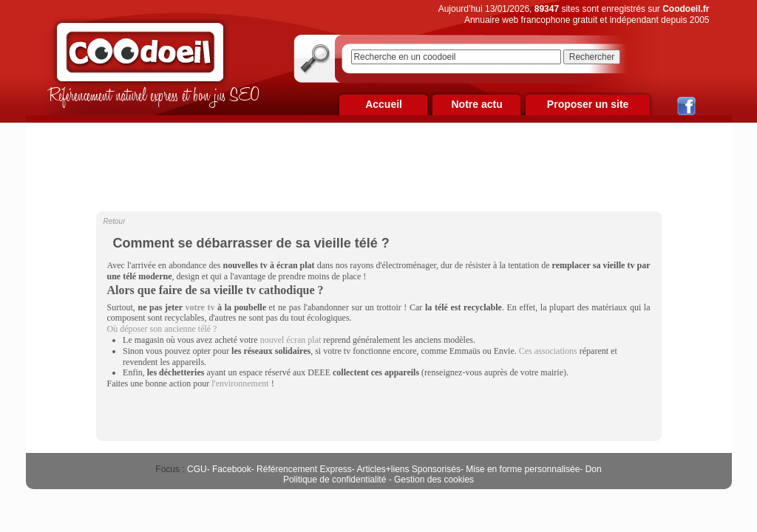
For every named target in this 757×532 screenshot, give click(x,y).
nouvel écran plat (291, 340)
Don (594, 469)
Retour (115, 221)
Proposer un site (588, 104)
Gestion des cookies (434, 480)
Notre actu (476, 104)
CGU (197, 469)
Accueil (384, 104)
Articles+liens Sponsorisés (408, 469)
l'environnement (240, 383)
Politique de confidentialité (335, 480)
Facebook (232, 469)
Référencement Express (304, 469)
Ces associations (548, 351)
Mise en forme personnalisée (523, 469)
